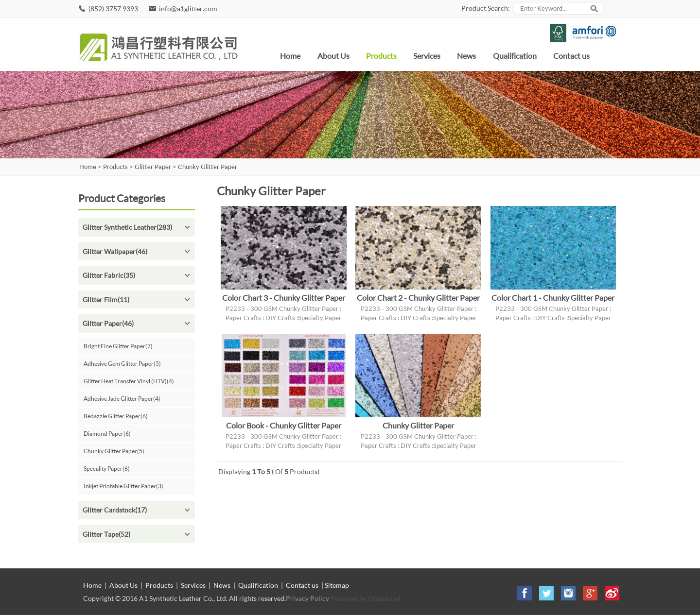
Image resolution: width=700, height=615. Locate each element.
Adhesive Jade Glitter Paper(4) (122, 399)
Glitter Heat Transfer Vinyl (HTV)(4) (129, 381)
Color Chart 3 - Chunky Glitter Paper (284, 298)
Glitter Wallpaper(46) (115, 251)
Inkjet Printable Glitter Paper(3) (123, 486)
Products (381, 56)
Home (290, 56)
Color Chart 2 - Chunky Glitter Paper (418, 298)
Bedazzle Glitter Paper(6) (116, 416)
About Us (333, 56)
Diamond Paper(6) (107, 434)
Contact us (571, 56)
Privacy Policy (307, 598)
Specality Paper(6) (107, 469)
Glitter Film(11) (106, 299)
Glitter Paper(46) (108, 323)
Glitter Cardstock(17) (115, 510)
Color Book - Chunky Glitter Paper (284, 425)
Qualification (515, 56)
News (466, 56)
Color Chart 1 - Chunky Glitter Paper (553, 298)
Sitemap (337, 585)
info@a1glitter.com (188, 9)
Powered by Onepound (365, 598)
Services (427, 56)
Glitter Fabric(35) (109, 275)
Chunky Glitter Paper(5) (114, 451)
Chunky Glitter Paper (208, 167)
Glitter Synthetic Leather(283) (127, 227)
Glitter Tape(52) (106, 534)
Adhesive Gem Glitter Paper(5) (122, 364)
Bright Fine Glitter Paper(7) (118, 346)
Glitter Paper (153, 167)
